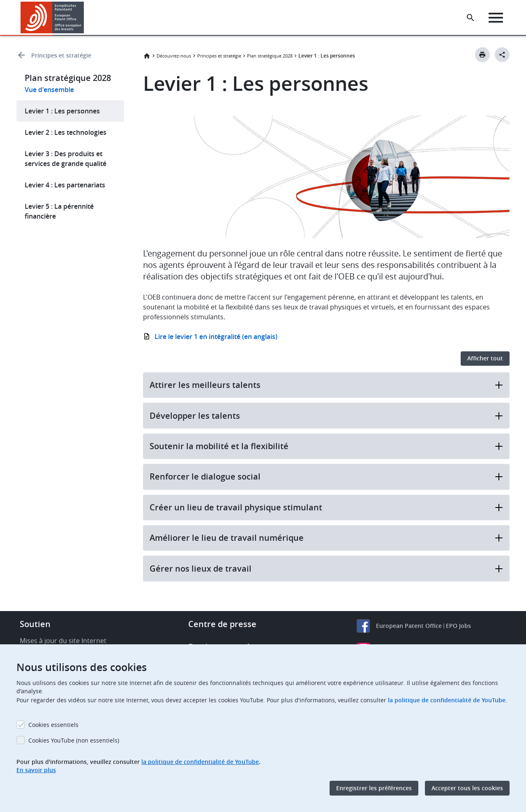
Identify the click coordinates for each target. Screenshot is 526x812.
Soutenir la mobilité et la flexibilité (326, 446)
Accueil (147, 56)
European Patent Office (409, 626)
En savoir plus (36, 770)
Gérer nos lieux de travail (326, 569)
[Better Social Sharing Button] (502, 55)
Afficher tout (485, 358)
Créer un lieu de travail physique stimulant (326, 507)
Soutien (35, 624)
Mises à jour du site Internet (63, 641)
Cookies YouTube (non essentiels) (74, 740)
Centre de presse (222, 624)
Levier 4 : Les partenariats (65, 185)
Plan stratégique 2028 (270, 56)
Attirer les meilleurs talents (326, 385)
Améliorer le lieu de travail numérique (326, 538)
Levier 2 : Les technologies (66, 132)
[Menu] (496, 18)
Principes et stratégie (61, 55)
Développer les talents (326, 416)
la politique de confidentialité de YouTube (447, 700)
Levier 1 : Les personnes (62, 111)
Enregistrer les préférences (374, 788)
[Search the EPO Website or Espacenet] (471, 18)
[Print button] (482, 55)
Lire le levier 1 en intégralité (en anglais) (216, 337)
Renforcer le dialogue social (326, 476)
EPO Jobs (458, 626)
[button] (85, 18)
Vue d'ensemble (49, 90)
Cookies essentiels (53, 725)
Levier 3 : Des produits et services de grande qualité (66, 159)
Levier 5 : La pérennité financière (59, 211)
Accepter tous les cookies (467, 788)
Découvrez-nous (174, 56)
